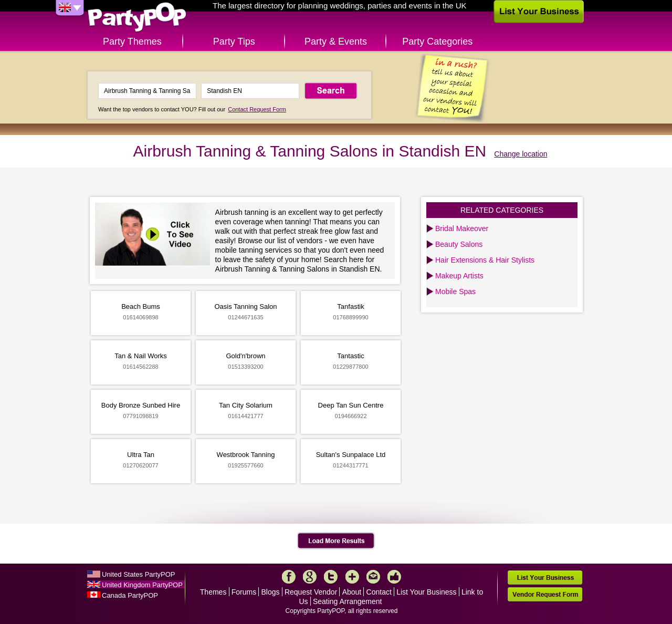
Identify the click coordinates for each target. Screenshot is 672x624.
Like (394, 577)
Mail (373, 577)
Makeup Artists (459, 276)
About (352, 592)
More (352, 577)
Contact (379, 592)
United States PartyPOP (138, 574)
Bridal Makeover (462, 228)
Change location (521, 154)
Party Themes (132, 41)
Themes (213, 592)
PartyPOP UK (137, 18)
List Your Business (426, 592)
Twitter (331, 577)
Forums (244, 592)
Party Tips (234, 41)
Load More (336, 541)
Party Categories (437, 41)
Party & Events (336, 41)
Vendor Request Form (545, 594)
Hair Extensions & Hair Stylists (485, 260)
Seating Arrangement (348, 601)
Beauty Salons (459, 244)
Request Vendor (311, 592)
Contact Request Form (257, 109)
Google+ (310, 577)
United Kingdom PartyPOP (142, 585)
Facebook (289, 577)
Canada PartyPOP (130, 595)
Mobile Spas (455, 292)
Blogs (271, 592)
